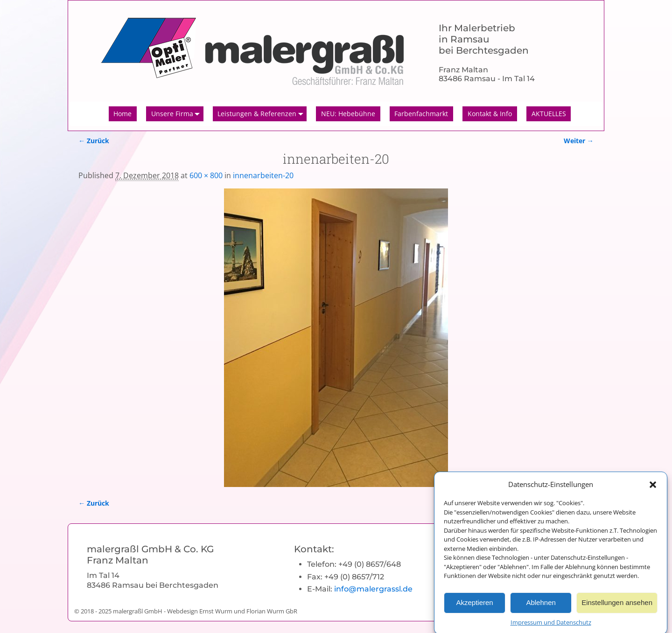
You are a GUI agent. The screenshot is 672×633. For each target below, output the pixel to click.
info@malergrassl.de (373, 589)
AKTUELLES (549, 114)
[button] (653, 489)
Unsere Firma (177, 114)
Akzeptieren (474, 608)
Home (122, 114)
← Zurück (94, 141)
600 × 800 (206, 175)
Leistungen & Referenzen (262, 114)
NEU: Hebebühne (348, 114)
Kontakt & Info (490, 114)
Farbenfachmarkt (421, 114)
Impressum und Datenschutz (551, 627)
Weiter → (579, 141)
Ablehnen (541, 608)
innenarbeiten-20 (263, 175)
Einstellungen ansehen (617, 608)
